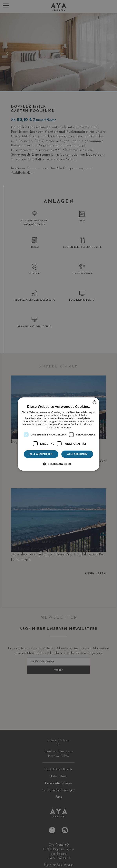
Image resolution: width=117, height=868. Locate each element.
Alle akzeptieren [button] (41, 454)
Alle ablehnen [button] (77, 454)
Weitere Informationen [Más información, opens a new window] (59, 428)
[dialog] (59, 434)
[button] (58, 464)
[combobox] (94, 402)
